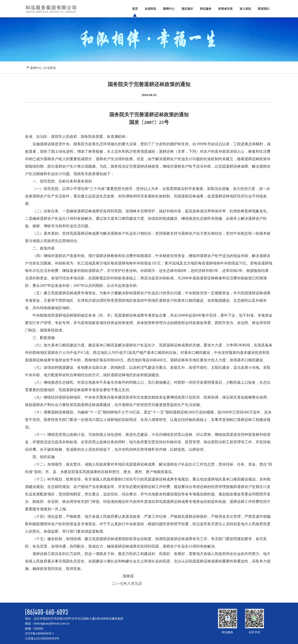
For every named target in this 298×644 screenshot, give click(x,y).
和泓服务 (206, 9)
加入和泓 (245, 9)
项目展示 (187, 9)
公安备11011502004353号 (42, 638)
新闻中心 (169, 9)
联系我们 (264, 9)
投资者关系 (225, 9)
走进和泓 (150, 9)
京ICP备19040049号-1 (39, 633)
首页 (135, 9)
